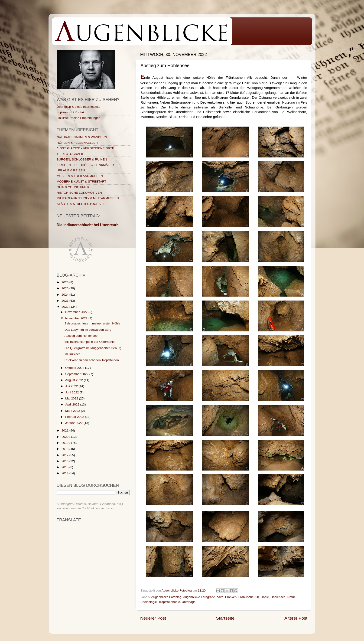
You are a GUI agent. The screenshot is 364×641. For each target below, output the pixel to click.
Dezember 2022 (77, 312)
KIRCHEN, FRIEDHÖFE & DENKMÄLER (85, 165)
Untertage (189, 602)
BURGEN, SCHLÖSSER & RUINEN (82, 159)
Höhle (265, 597)
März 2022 (73, 411)
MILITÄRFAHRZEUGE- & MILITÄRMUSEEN (88, 198)
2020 (65, 437)
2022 (65, 307)
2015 (65, 467)
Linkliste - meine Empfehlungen (78, 118)
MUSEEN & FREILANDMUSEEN (80, 176)
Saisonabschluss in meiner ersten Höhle (93, 323)
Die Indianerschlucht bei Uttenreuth (88, 225)
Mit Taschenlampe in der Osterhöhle (90, 342)
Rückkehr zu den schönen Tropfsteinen (92, 360)
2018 (65, 449)
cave (220, 597)
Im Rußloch (73, 354)
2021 (65, 430)
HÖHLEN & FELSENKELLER (77, 143)
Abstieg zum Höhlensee (81, 336)
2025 (65, 288)
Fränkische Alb (249, 597)
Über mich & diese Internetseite (78, 107)
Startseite (225, 618)
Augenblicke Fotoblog (166, 597)
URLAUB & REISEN (71, 170)
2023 (65, 301)
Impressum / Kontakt (71, 112)
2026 (65, 282)
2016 (65, 461)
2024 (65, 295)
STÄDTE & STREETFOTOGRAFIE (81, 204)
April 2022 (73, 404)
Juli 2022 (72, 386)
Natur (291, 597)
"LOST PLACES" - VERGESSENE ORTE (85, 148)
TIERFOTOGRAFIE (70, 154)
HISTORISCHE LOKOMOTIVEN (79, 193)
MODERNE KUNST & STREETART (81, 182)
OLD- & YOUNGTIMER (73, 187)
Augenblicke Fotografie (199, 597)
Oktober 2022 (75, 368)
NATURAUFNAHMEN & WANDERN (82, 137)
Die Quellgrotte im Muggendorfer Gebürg (93, 348)
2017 (65, 455)
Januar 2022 (74, 423)
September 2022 (77, 374)
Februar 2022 (75, 417)
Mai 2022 (72, 398)
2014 (65, 473)
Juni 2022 (72, 392)
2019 (65, 443)
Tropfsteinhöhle (169, 602)
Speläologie (149, 602)
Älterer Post (296, 618)
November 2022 (77, 318)
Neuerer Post (153, 618)
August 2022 (75, 380)
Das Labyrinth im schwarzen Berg (88, 330)
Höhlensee (278, 597)
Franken (231, 597)
